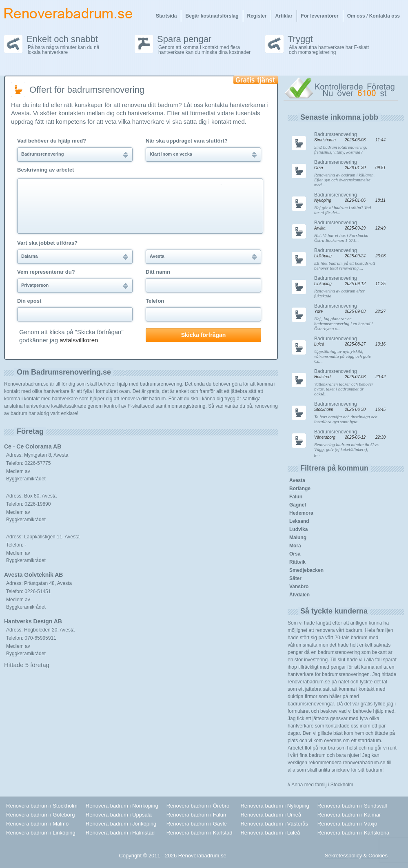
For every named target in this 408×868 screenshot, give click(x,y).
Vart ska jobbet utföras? (47, 243)
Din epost (29, 301)
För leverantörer (320, 16)
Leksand (299, 521)
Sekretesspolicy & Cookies (356, 856)
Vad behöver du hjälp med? (52, 141)
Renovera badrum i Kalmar (349, 815)
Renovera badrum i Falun (196, 815)
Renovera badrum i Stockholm (42, 806)
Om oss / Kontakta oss (374, 16)
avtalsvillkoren (79, 340)
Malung (298, 538)
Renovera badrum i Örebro (198, 806)
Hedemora (301, 513)
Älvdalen (299, 595)
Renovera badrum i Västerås (274, 824)
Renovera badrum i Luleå (270, 833)
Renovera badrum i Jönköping (121, 824)
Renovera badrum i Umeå (271, 815)
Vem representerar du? (46, 272)
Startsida (166, 16)
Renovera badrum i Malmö (37, 824)
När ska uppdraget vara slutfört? (187, 141)
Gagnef (298, 505)
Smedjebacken (306, 570)
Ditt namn (158, 272)
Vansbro (299, 587)
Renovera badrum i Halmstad (120, 833)
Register (257, 16)
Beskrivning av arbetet (45, 170)
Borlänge (300, 489)
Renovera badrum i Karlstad (200, 833)
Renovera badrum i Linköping (41, 833)
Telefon (155, 301)
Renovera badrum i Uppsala (119, 815)
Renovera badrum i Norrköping (122, 806)
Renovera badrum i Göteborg (40, 815)
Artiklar (284, 16)
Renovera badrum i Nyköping (275, 806)
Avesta (297, 480)
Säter (295, 578)
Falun (296, 497)
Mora (295, 546)
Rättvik (297, 562)
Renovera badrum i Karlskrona (353, 833)
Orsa (295, 554)
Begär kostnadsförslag (212, 16)
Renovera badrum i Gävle (197, 824)
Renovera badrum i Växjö (347, 824)
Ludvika (298, 529)
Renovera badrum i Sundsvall (352, 806)
